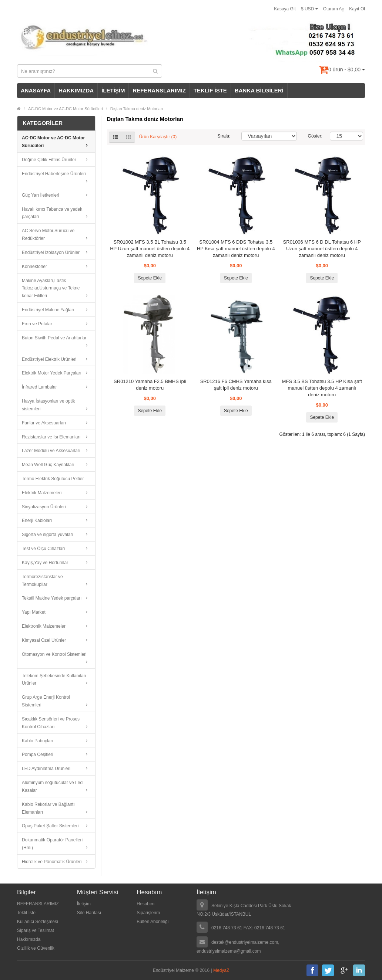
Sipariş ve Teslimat (36, 930)
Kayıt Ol (357, 9)
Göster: (314, 136)
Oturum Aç (334, 9)
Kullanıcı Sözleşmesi (38, 922)
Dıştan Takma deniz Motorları (137, 109)
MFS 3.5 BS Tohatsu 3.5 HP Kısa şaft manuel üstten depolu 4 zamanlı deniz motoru (322, 388)
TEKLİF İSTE (210, 90)
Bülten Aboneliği (153, 922)
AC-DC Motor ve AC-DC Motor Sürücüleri (66, 109)
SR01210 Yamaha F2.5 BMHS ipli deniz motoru (150, 385)
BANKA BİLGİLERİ (259, 90)
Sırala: (224, 136)
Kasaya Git (285, 9)
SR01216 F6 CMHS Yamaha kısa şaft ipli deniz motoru (236, 385)
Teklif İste (26, 913)
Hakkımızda (29, 939)
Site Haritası (89, 913)
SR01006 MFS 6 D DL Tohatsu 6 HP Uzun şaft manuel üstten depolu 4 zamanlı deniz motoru (322, 249)
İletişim (84, 904)
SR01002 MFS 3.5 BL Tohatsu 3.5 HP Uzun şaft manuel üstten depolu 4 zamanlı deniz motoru (150, 249)
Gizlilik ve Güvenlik (36, 948)
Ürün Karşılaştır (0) (158, 137)
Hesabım (145, 904)
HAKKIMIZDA (76, 90)
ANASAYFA (36, 90)
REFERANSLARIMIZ (159, 90)
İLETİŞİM (113, 90)
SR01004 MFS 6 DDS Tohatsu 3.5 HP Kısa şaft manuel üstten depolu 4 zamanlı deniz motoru (236, 249)
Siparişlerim (148, 913)
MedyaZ (221, 970)
